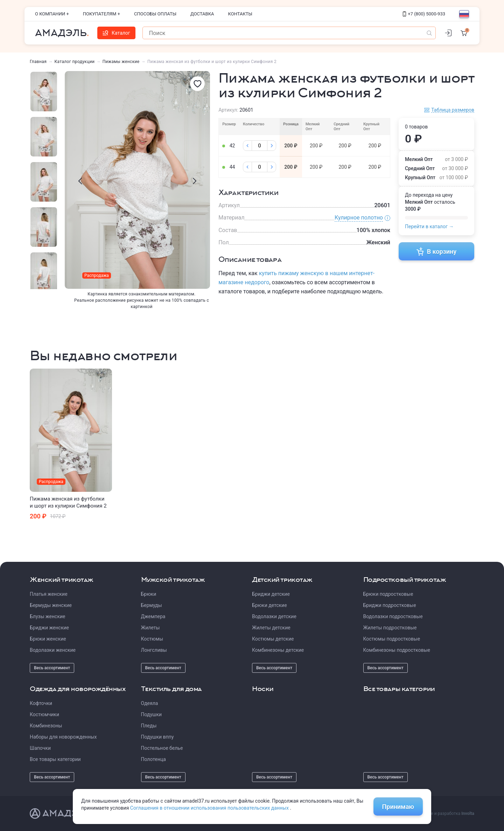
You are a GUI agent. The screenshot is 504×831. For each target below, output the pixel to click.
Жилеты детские (271, 628)
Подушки (152, 714)
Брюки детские (269, 605)
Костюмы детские (273, 639)
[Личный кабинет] (448, 33)
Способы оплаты (155, 14)
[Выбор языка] (464, 14)
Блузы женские (47, 616)
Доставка (202, 14)
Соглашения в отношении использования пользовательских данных (210, 808)
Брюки (149, 594)
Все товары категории (55, 759)
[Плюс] (272, 146)
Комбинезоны (46, 726)
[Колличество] (260, 146)
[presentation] (80, 181)
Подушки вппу (157, 737)
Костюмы (152, 639)
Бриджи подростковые (390, 605)
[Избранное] (197, 84)
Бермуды (152, 605)
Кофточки (41, 703)
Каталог (116, 33)
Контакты (240, 14)
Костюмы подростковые (392, 639)
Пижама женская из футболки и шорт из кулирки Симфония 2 (68, 502)
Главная (38, 62)
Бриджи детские (271, 594)
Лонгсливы (154, 650)
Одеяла (150, 703)
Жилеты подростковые (390, 628)
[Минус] (247, 146)
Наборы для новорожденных (63, 737)
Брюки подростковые (388, 594)
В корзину (437, 251)
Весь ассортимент (52, 668)
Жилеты (150, 628)
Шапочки (40, 748)
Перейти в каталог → (429, 226)
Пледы (149, 726)
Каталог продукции (75, 62)
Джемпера (153, 616)
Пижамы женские (121, 62)
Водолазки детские (274, 616)
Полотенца (153, 759)
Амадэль (61, 33)
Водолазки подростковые (393, 616)
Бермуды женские (51, 605)
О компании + (52, 14)
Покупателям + (101, 14)
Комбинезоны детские (278, 650)
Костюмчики (44, 714)
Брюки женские (48, 639)
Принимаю (398, 807)
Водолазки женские (53, 650)
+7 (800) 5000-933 (424, 14)
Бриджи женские (49, 628)
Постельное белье (162, 748)
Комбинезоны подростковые (397, 650)
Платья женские (49, 594)
